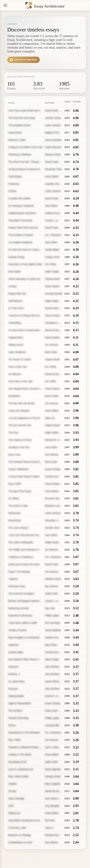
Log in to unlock (23, 60)
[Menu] (5, 5)
